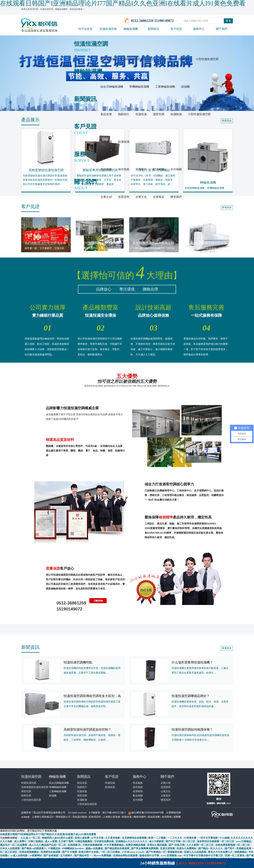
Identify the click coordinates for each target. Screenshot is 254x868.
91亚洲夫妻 (190, 838)
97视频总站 (55, 848)
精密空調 (184, 59)
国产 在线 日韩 (177, 845)
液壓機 (177, 817)
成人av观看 (51, 841)
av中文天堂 (98, 838)
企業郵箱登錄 (174, 813)
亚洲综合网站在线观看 (126, 856)
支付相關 (176, 169)
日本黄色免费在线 (104, 841)
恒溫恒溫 (141, 114)
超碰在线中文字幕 (150, 856)
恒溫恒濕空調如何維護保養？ (192, 730)
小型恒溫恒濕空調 (207, 59)
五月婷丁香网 (66, 841)
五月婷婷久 (67, 856)
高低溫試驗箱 (80, 817)
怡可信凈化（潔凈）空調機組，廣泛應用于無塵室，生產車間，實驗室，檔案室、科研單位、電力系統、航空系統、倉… (153, 180)
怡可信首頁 (85, 29)
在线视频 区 (75, 845)
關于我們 (222, 29)
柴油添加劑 (154, 817)
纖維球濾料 (140, 817)
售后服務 (106, 169)
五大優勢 (127, 380)
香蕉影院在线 (175, 852)
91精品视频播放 (84, 841)
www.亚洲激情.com (172, 856)
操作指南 (124, 169)
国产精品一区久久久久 (211, 848)
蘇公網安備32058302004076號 (148, 813)
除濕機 (185, 87)
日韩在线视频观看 (93, 845)
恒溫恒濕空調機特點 (78, 662)
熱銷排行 (124, 114)
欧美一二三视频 (157, 838)
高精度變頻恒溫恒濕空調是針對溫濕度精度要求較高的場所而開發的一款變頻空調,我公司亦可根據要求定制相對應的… (45, 180)
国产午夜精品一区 (156, 852)
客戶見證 (176, 29)
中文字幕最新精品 (114, 845)
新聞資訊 (153, 29)
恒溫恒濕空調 (108, 29)
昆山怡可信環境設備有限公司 (49, 813)
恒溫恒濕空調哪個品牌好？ (191, 696)
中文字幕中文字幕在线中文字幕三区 (204, 856)
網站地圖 (221, 803)
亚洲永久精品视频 (157, 845)
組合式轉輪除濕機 (112, 87)
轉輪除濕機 (131, 29)
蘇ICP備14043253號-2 (114, 813)
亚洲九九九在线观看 (195, 852)
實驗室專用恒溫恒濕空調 (100, 170)
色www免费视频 (103, 856)
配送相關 (159, 169)
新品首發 (106, 114)
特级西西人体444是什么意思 (58, 838)
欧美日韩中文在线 (89, 852)
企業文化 (141, 197)
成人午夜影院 (157, 841)
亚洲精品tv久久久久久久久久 (132, 841)
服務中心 (199, 29)
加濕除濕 (176, 114)
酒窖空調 (167, 59)
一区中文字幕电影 (208, 838)
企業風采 (159, 197)
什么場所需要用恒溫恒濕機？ (192, 662)
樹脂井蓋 (127, 817)
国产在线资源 (51, 856)
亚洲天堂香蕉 (168, 848)
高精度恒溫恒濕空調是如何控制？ (87, 730)
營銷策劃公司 (63, 817)
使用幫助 (141, 169)
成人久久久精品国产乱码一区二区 (48, 845)
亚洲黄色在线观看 (51, 852)
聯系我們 (176, 197)
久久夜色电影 (113, 838)
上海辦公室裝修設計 (43, 817)
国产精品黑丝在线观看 (117, 848)
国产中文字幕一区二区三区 (181, 841)
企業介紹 (106, 197)
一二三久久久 (175, 838)
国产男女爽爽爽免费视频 (145, 848)
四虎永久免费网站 (187, 848)
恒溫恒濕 (106, 142)
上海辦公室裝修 (111, 817)
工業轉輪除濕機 (165, 87)
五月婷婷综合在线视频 (135, 838)
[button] (19, 434)
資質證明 (124, 197)
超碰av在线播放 (95, 848)
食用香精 (167, 817)
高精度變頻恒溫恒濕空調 (139, 59)
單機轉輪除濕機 (139, 87)
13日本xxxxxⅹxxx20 (133, 852)
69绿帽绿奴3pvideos (73, 848)
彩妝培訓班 (95, 817)
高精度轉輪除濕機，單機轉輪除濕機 (204, 188)
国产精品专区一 (83, 856)
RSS (229, 803)
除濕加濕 (124, 142)
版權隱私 (211, 803)
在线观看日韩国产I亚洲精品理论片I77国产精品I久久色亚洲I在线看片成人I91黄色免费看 (48, 834)
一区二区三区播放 (110, 852)
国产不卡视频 (70, 852)
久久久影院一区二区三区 (200, 845)
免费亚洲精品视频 (136, 845)
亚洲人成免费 (82, 838)
